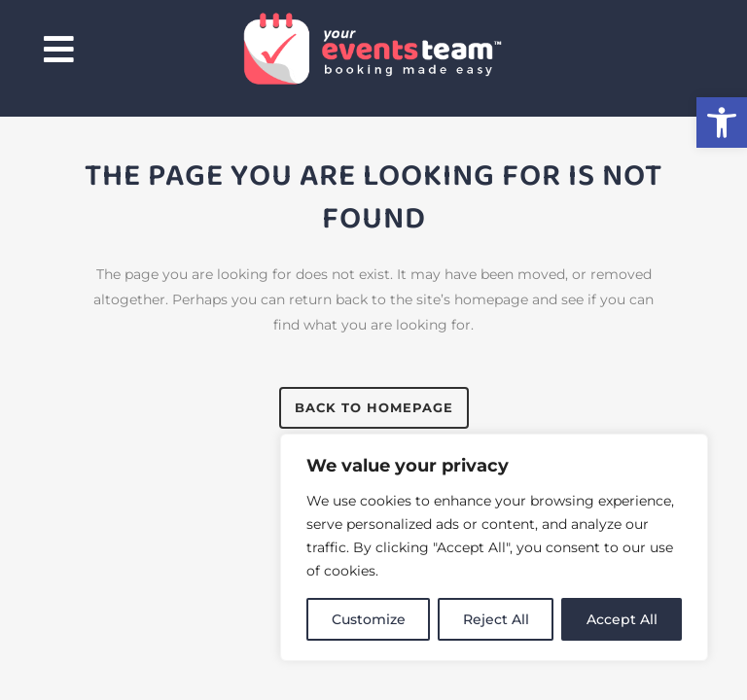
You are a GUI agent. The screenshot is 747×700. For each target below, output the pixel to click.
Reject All (496, 619)
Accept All (622, 619)
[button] (722, 122)
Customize (369, 619)
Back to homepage (374, 407)
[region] (494, 547)
